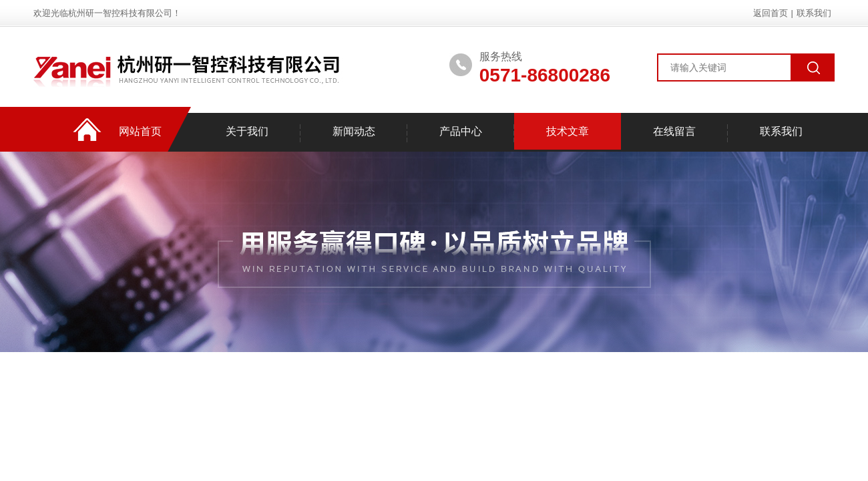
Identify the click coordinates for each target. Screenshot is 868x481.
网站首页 (140, 131)
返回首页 (771, 13)
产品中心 (461, 131)
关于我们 (247, 131)
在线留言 (674, 131)
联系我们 (814, 13)
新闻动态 (354, 131)
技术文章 (568, 131)
